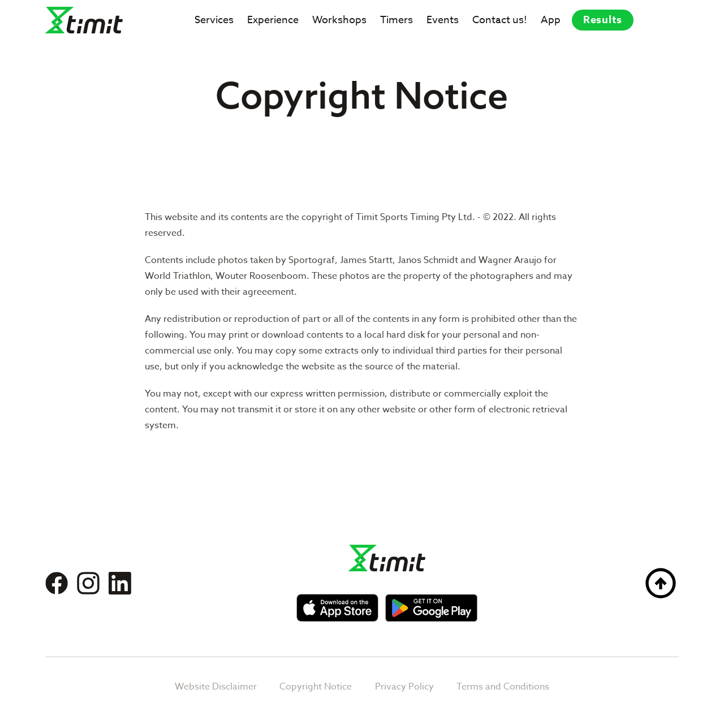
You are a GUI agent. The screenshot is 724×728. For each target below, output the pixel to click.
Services (214, 20)
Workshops (339, 20)
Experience (273, 20)
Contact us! (500, 20)
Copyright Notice (316, 687)
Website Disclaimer (216, 687)
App (551, 20)
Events (443, 20)
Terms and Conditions (503, 687)
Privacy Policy (404, 687)
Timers (397, 20)
